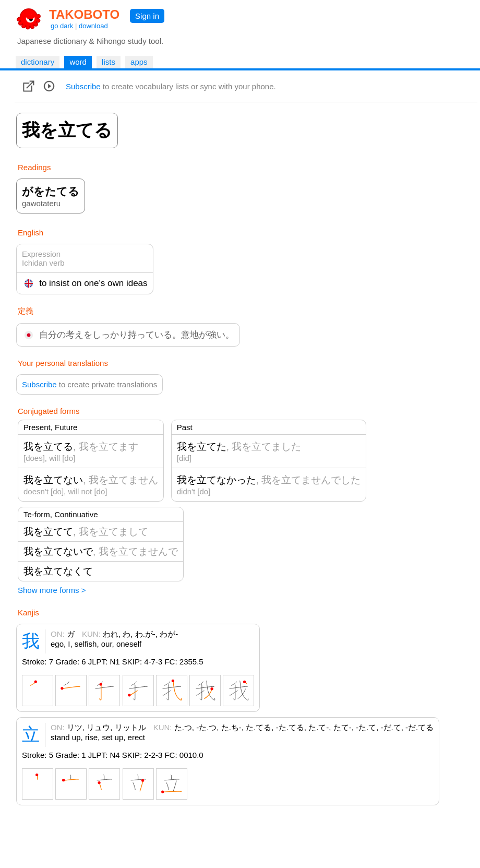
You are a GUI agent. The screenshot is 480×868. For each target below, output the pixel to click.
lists (109, 62)
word (78, 62)
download (93, 26)
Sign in (147, 16)
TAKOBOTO (84, 14)
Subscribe (83, 86)
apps (139, 62)
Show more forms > (52, 590)
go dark (62, 26)
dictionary (38, 62)
